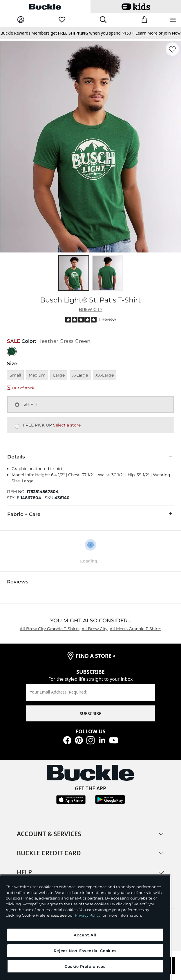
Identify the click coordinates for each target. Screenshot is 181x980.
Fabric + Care (91, 514)
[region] (85, 928)
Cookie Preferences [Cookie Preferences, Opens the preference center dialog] (85, 966)
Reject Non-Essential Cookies (85, 951)
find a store (96, 656)
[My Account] (21, 20)
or (150, 33)
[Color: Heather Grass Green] (12, 351)
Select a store (67, 425)
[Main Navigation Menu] (173, 20)
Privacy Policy (88, 915)
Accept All (85, 935)
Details (91, 456)
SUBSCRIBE (91, 713)
